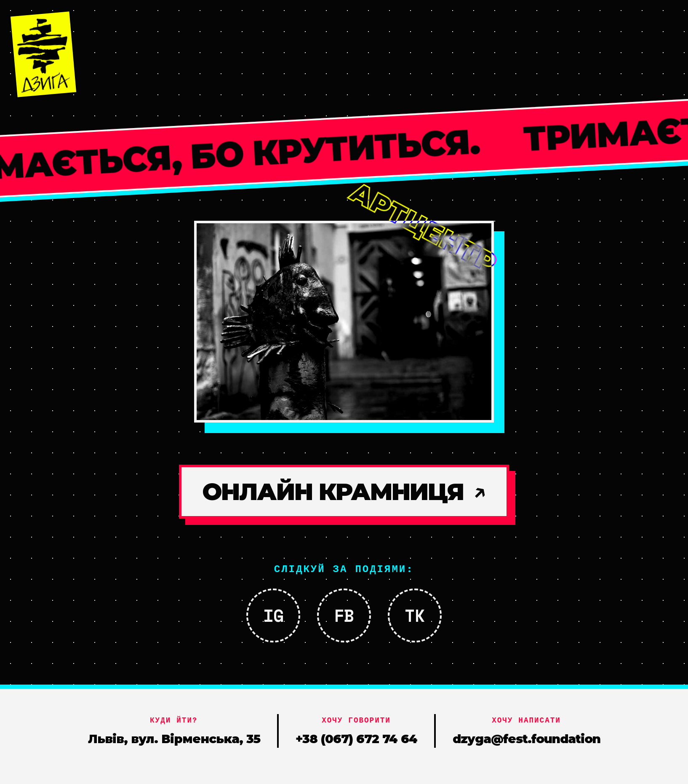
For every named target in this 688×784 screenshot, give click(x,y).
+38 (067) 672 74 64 (356, 739)
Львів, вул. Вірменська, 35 (174, 739)
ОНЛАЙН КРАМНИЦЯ (344, 492)
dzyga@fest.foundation (527, 739)
